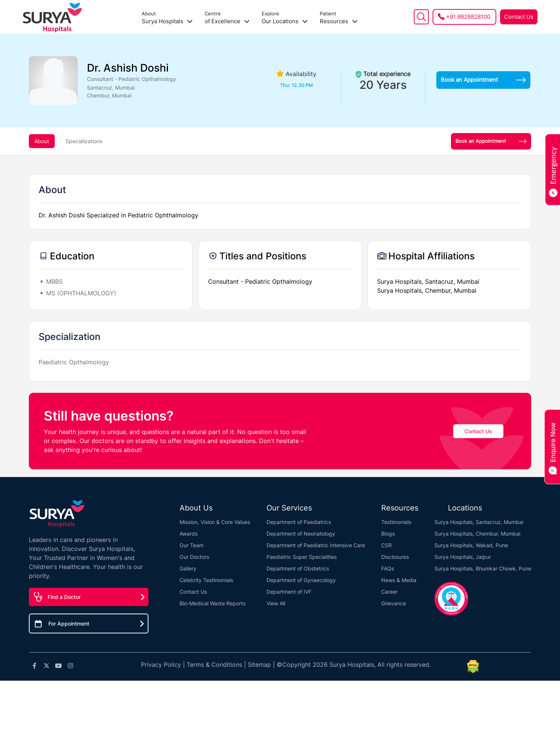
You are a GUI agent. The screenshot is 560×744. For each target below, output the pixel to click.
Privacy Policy (161, 665)
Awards (189, 534)
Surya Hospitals (167, 18)
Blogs (388, 534)
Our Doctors (194, 557)
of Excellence (227, 18)
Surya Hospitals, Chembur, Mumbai (477, 534)
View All (276, 603)
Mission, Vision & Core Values (215, 522)
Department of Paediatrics (299, 522)
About (42, 141)
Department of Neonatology (301, 534)
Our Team (192, 545)
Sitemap (259, 665)
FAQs (388, 568)
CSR (386, 545)
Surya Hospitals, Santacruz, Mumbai (479, 522)
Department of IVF (289, 592)
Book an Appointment (483, 80)
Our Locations (285, 18)
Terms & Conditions (214, 665)
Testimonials (396, 522)
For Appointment (69, 623)
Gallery (188, 568)
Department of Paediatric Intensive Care (316, 545)
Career (389, 592)
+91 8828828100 (468, 17)
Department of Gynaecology (301, 580)
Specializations (84, 141)
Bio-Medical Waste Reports (213, 603)
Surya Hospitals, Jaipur (463, 557)
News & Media (399, 580)
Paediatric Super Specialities (302, 557)
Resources (339, 18)
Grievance (394, 603)
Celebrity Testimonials (206, 580)
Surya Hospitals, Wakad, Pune (471, 545)
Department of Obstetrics (298, 568)
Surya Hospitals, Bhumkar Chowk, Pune (483, 568)
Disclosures (395, 557)
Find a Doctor (64, 597)
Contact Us (519, 17)
